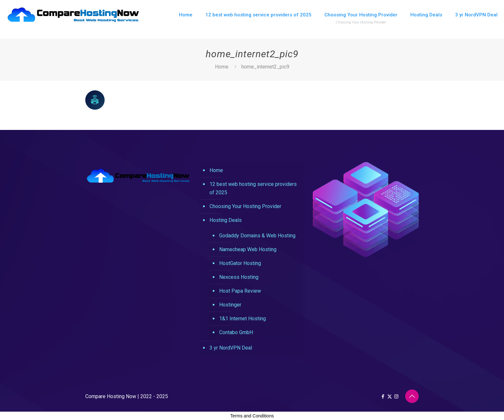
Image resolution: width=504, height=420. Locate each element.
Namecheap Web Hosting (248, 249)
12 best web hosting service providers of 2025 (253, 188)
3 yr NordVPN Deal (231, 348)
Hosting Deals (226, 220)
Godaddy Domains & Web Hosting (257, 236)
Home (222, 67)
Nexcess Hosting (239, 277)
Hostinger (230, 305)
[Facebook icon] (383, 397)
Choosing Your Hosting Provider (245, 206)
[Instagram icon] (396, 397)
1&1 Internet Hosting (243, 319)
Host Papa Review (240, 291)
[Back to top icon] (412, 396)
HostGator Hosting (240, 263)
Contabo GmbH (236, 332)
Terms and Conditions (252, 416)
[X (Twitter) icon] (390, 397)
